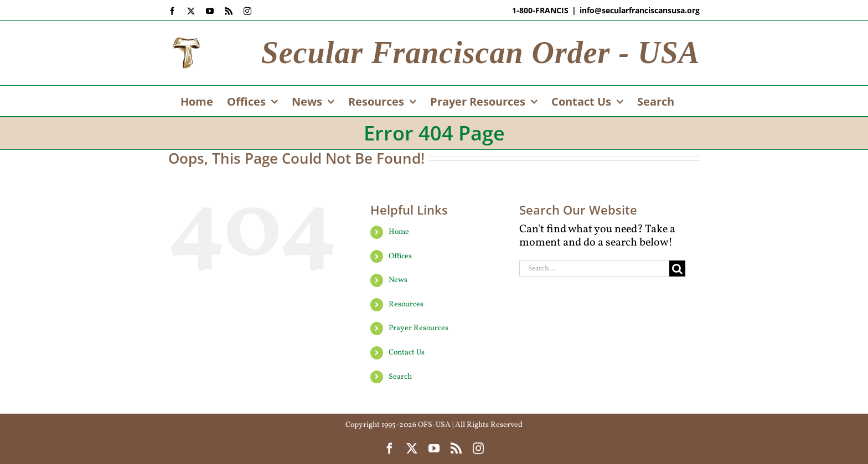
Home (399, 232)
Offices (400, 256)
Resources (406, 304)
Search (400, 377)
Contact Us (407, 353)
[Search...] (594, 269)
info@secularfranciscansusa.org (640, 10)
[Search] (677, 269)
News (398, 280)
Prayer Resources (418, 328)
